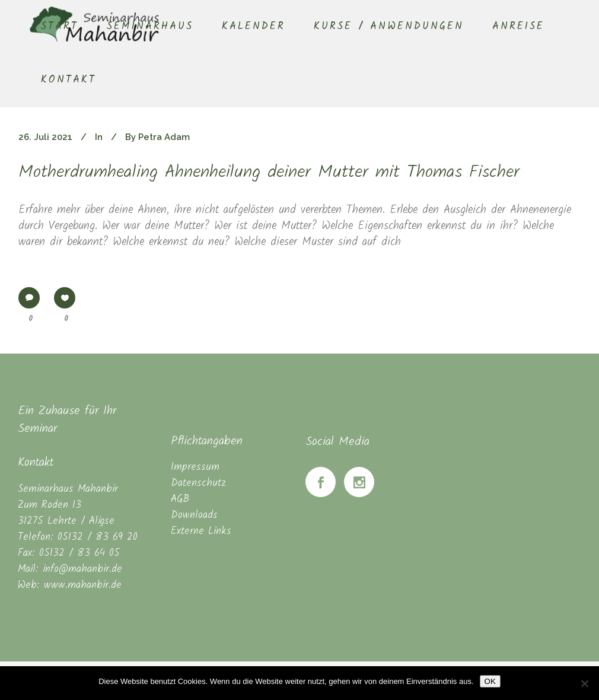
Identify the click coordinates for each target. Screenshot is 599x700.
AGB (180, 499)
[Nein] (584, 683)
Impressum (195, 467)
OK (490, 681)
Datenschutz (198, 483)
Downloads (194, 515)
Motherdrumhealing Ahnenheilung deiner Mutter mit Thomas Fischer (269, 173)
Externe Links (201, 531)
